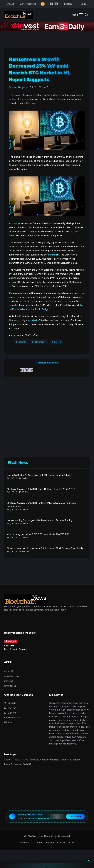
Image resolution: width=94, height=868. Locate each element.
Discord (10, 713)
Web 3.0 (27, 764)
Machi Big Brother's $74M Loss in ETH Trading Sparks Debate (39, 475)
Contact (8, 681)
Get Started (75, 816)
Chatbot (11, 641)
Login (84, 4)
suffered (52, 255)
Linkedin (10, 703)
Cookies (61, 843)
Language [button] (24, 843)
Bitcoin (65, 760)
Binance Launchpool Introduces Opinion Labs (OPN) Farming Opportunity (45, 548)
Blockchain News (41, 836)
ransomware (39, 342)
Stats (72, 843)
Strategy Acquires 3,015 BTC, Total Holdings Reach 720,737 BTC (41, 489)
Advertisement (28, 4)
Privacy (50, 843)
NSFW (25, 760)
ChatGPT (9, 646)
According (14, 223)
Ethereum (75, 760)
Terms (39, 843)
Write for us (10, 686)
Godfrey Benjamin (18, 87)
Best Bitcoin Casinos (16, 649)
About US (9, 671)
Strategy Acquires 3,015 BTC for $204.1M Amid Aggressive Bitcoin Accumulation (41, 505)
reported (32, 320)
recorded (14, 305)
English (68, 4)
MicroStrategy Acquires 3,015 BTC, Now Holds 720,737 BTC (38, 534)
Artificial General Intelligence (44, 760)
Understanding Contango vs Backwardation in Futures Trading (40, 520)
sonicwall (21, 342)
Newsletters (13, 718)
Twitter (10, 708)
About (11, 4)
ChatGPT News (12, 760)
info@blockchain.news (39, 818)
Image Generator (13, 764)
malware (56, 342)
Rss (8, 722)
